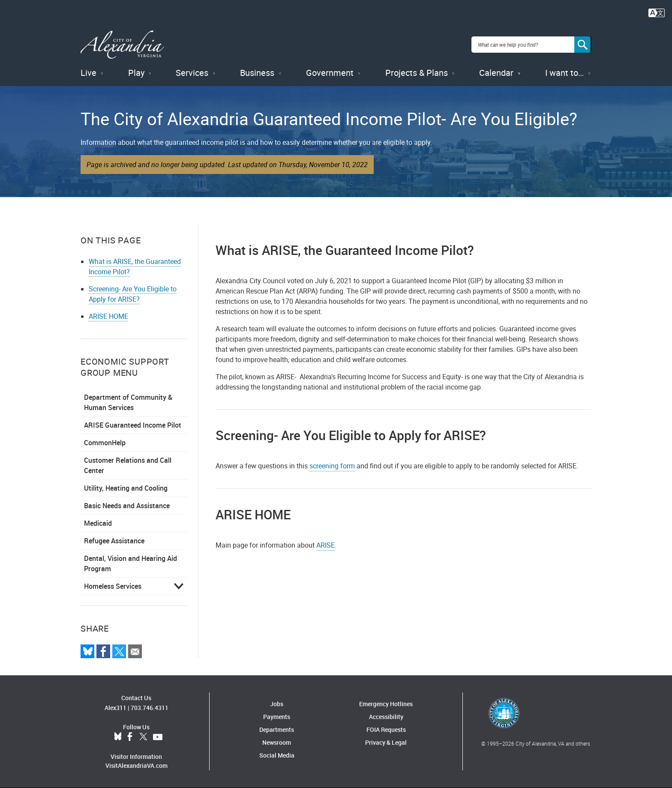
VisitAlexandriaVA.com (136, 766)
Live (88, 73)
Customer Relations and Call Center (128, 465)
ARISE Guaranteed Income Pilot (133, 425)
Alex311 (115, 708)
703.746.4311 (150, 708)
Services (192, 73)
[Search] (583, 45)
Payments (277, 717)
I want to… (564, 73)
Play (136, 73)
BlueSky (118, 737)
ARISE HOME (108, 316)
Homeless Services (113, 586)
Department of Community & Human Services (128, 402)
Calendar (496, 73)
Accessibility (386, 717)
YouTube (158, 737)
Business (257, 73)
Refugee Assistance (114, 541)
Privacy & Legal (386, 742)
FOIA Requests (386, 730)
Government (330, 73)
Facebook (130, 737)
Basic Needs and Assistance (127, 506)
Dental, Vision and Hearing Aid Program (130, 563)
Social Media (277, 755)
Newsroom (277, 742)
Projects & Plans (417, 73)
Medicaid (98, 523)
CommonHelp (105, 443)
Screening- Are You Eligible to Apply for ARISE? (133, 294)
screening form (332, 466)
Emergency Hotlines (386, 704)
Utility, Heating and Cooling (126, 488)
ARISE (325, 545)
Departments (277, 730)
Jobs (277, 704)
